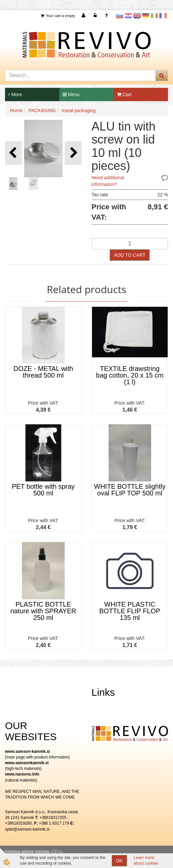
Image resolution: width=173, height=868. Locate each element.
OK (119, 861)
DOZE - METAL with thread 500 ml (43, 372)
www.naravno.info (22, 774)
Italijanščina (154, 16)
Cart (124, 94)
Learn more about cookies (146, 860)
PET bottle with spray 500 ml (43, 490)
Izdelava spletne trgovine (27, 852)
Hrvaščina (128, 16)
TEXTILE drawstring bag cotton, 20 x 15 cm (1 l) (130, 375)
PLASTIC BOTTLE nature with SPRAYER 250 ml (43, 611)
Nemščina (146, 16)
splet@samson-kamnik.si (27, 829)
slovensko (120, 16)
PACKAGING (42, 111)
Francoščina (163, 16)
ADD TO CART (130, 255)
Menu (71, 94)
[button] (73, 153)
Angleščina (137, 16)
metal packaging (79, 111)
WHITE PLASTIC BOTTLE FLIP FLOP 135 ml (130, 611)
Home (16, 111)
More (15, 94)
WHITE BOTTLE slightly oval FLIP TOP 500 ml (130, 490)
